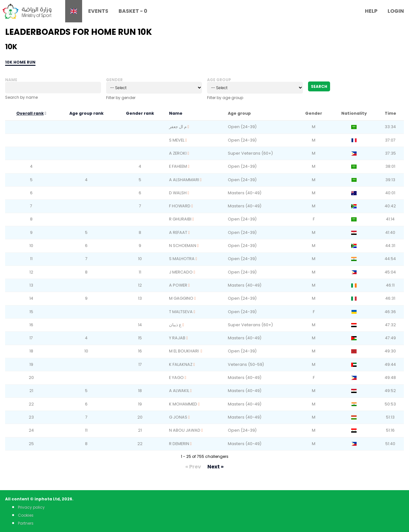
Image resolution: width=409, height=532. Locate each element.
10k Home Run (20, 62)
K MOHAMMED (183, 404)
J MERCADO (181, 272)
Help (371, 11)
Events (98, 11)
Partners (26, 523)
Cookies (26, 515)
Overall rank (30, 113)
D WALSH (178, 193)
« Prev (193, 467)
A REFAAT (178, 232)
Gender (114, 80)
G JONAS (178, 417)
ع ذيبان (175, 325)
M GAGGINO (181, 298)
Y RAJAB (177, 338)
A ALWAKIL (179, 391)
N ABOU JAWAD (185, 430)
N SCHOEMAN (183, 246)
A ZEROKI (178, 153)
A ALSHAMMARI (184, 180)
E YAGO (176, 378)
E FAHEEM (178, 166)
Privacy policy (31, 507)
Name (11, 80)
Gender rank (140, 113)
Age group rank (86, 113)
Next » (216, 467)
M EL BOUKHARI (184, 351)
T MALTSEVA (181, 312)
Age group (219, 80)
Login (396, 11)
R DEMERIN (179, 444)
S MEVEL (177, 140)
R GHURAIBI (180, 219)
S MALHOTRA (182, 259)
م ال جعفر (178, 127)
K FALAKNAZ (181, 364)
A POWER (178, 285)
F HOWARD (180, 206)
